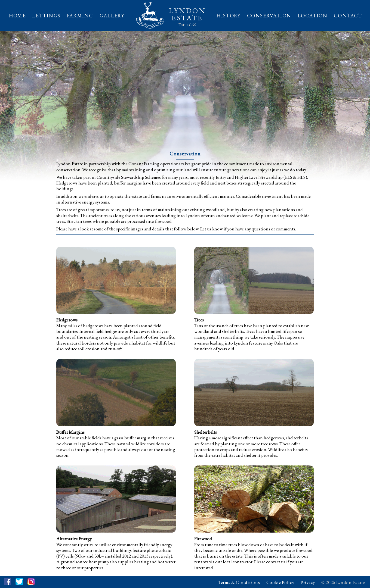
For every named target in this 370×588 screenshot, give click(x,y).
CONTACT (348, 16)
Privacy (308, 582)
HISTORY (229, 16)
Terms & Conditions (239, 582)
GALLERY (112, 16)
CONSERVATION (269, 16)
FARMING (80, 16)
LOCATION (313, 16)
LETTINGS (46, 16)
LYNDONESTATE (187, 14)
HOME (17, 16)
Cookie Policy (280, 582)
